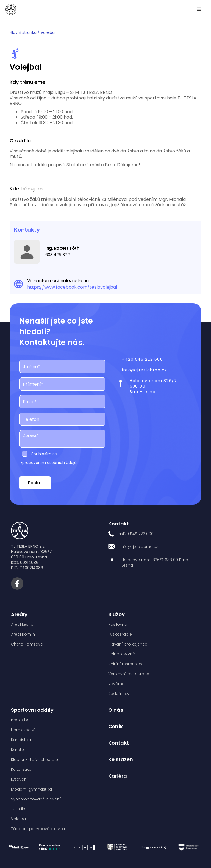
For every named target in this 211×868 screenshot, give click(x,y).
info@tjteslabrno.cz (145, 370)
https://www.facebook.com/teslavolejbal (72, 287)
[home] (11, 9)
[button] (199, 9)
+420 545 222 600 (142, 359)
